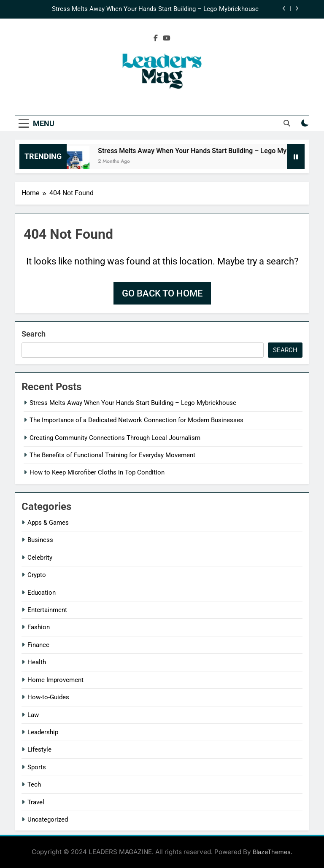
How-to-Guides (48, 697)
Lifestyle (39, 749)
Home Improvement (55, 680)
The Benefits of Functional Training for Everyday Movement (112, 455)
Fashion (39, 627)
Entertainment (47, 610)
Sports (37, 767)
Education (42, 593)
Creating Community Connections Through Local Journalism (115, 438)
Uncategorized (48, 819)
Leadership (43, 732)
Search (34, 334)
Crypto (37, 575)
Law (33, 715)
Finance (38, 645)
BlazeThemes (272, 852)
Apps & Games (48, 523)
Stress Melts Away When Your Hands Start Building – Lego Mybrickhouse (156, 9)
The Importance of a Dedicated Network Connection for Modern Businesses (136, 420)
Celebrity (40, 558)
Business (40, 540)
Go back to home (162, 293)
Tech (34, 784)
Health (37, 662)
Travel (36, 802)
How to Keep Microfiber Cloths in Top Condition (97, 472)
